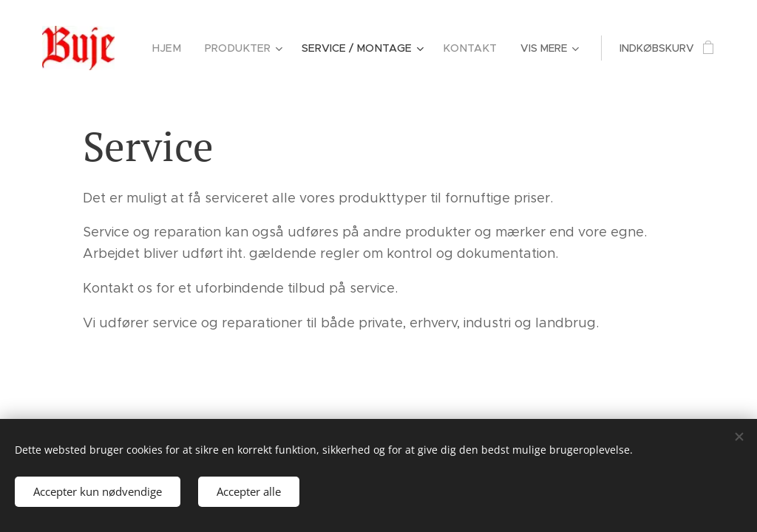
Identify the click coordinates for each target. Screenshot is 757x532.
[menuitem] (181, 48)
